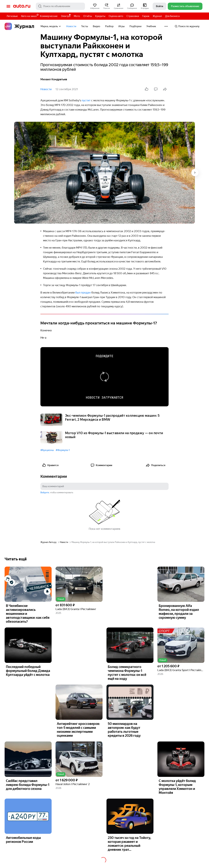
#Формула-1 (63, 450)
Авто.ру (22, 6)
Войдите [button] (45, 492)
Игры (122, 26)
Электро (66, 16)
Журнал (157, 16)
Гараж (146, 16)
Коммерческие (49, 16)
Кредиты (100, 16)
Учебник (151, 26)
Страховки (133, 16)
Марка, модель (51, 26)
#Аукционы (47, 450)
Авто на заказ (30, 16)
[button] (95, 6)
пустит (86, 100)
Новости (71, 26)
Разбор (109, 26)
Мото (77, 16)
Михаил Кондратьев (54, 79)
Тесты (85, 26)
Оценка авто (116, 16)
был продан (83, 293)
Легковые (12, 16)
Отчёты (88, 16)
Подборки (135, 26)
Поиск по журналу (187, 26)
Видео (97, 26)
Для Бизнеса (172, 16)
